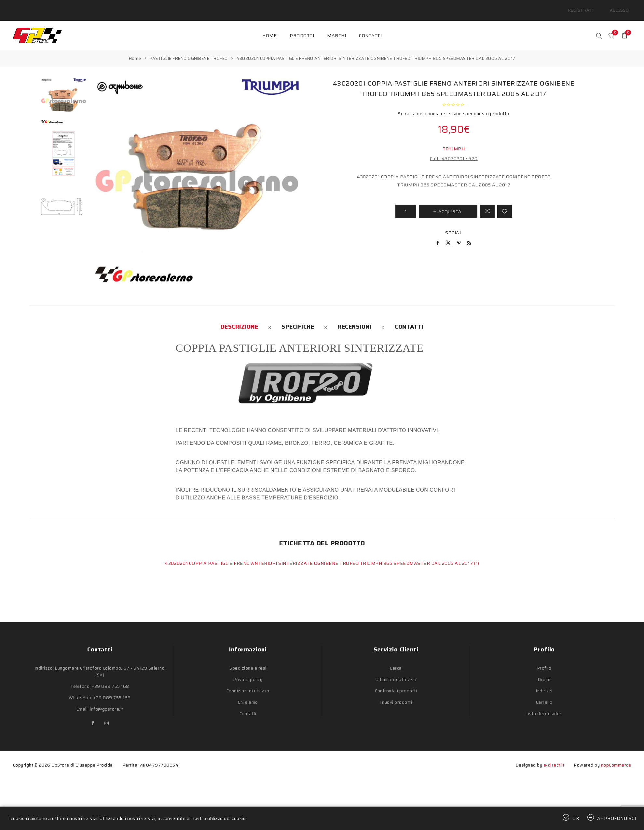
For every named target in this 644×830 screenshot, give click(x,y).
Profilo (544, 661)
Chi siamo (248, 695)
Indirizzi (544, 683)
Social (454, 225)
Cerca (396, 661)
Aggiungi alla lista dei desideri (505, 204)
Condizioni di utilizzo (248, 683)
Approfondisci (617, 818)
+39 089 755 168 (110, 679)
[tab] (240, 319)
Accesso (622, 6)
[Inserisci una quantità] (406, 204)
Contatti (409, 319)
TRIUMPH (454, 141)
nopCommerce (616, 758)
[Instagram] (107, 716)
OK (576, 818)
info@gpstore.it (107, 702)
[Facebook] (93, 716)
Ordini (544, 672)
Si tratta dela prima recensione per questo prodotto (454, 106)
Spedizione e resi (248, 661)
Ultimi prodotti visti (396, 672)
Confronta (487, 204)
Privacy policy (248, 672)
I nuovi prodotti (396, 695)
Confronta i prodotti (396, 683)
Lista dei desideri (544, 706)
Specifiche (298, 319)
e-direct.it (554, 758)
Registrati (589, 6)
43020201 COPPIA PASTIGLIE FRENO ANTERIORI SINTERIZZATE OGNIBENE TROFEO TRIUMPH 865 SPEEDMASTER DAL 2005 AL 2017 (319, 556)
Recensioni (354, 319)
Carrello (544, 695)
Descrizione (240, 319)
